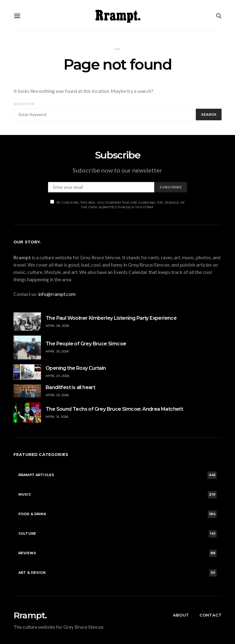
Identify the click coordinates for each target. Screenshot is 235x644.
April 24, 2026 (58, 376)
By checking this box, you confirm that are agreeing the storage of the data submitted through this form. (118, 204)
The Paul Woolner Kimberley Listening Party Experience (111, 318)
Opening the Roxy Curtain (76, 368)
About (181, 615)
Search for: (24, 104)
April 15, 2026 (57, 417)
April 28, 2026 (58, 326)
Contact (211, 615)
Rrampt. (30, 615)
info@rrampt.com (57, 294)
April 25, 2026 (57, 351)
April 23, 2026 (57, 395)
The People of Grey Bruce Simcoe (86, 344)
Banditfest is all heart (70, 387)
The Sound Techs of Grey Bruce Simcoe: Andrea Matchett (114, 409)
